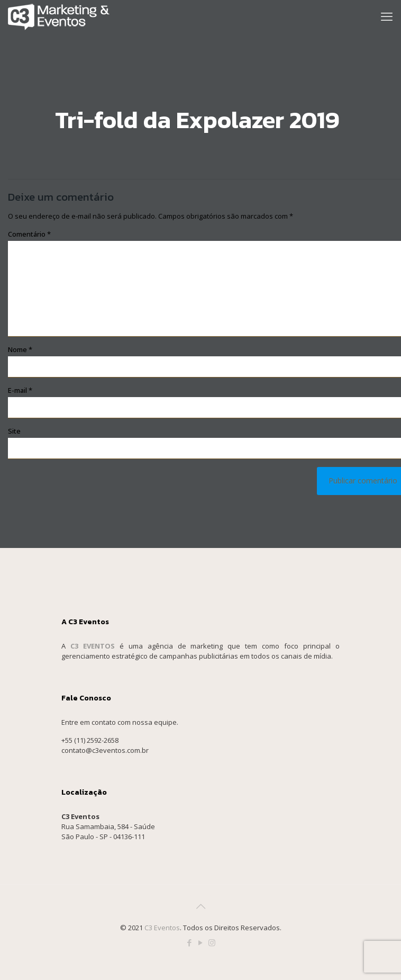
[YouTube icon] (201, 942)
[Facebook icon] (190, 942)
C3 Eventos (162, 928)
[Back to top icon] (200, 906)
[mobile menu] (387, 16)
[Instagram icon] (212, 942)
